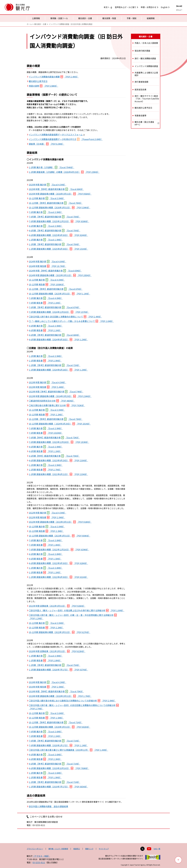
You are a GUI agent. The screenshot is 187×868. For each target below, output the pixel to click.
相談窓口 (77, 849)
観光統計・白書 (85, 18)
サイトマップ (104, 849)
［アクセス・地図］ (41, 856)
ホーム (29, 24)
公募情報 (36, 18)
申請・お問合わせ (149, 7)
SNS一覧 (157, 849)
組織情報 (151, 18)
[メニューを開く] (179, 7)
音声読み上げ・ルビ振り (126, 7)
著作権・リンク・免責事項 (58, 849)
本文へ (107, 7)
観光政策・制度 (109, 18)
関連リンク (89, 849)
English (164, 7)
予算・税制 (132, 18)
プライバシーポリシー (35, 849)
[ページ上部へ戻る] (178, 860)
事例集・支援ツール (59, 18)
